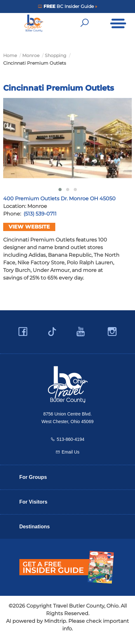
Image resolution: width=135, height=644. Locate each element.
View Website (29, 227)
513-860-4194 (70, 439)
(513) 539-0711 (40, 214)
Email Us (71, 452)
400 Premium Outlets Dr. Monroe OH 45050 (59, 199)
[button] (60, 190)
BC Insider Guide (68, 6)
